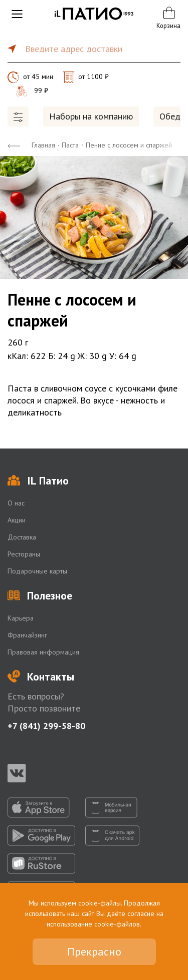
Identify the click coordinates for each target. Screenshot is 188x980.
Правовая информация (43, 652)
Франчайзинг (27, 635)
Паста (70, 145)
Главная (43, 145)
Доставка (22, 537)
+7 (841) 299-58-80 (46, 726)
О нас (16, 503)
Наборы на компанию (91, 116)
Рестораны (24, 554)
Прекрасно (94, 951)
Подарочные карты (37, 571)
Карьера (21, 618)
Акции (17, 520)
